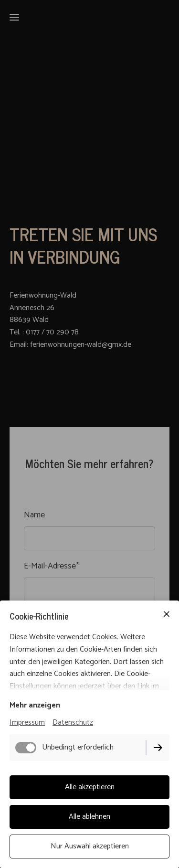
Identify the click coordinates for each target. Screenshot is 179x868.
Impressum (27, 723)
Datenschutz (73, 723)
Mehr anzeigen (35, 705)
